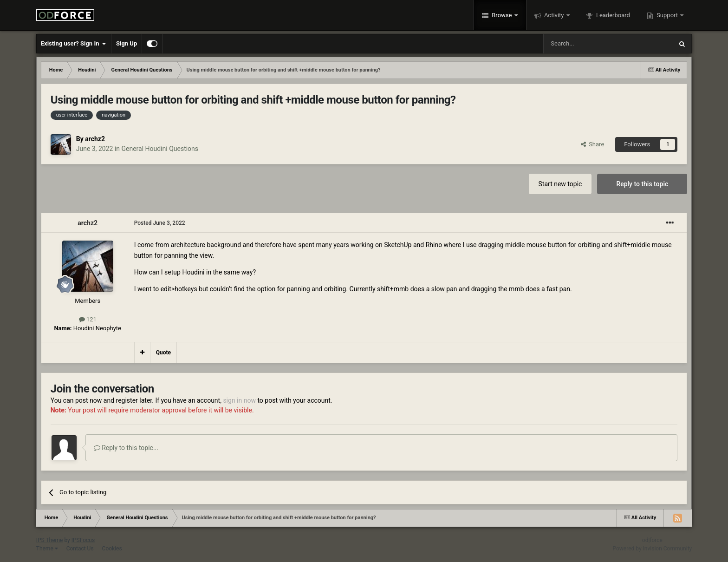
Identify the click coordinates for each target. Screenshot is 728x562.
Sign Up (127, 43)
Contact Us (80, 549)
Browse (502, 15)
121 (88, 319)
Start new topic (560, 184)
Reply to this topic (642, 184)
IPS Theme (50, 540)
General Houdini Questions (160, 149)
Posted (160, 223)
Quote (163, 353)
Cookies (112, 549)
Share (593, 144)
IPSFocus (83, 540)
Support (667, 15)
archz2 (95, 139)
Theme (47, 549)
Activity (554, 15)
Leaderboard (612, 15)
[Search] (586, 44)
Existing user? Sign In (74, 44)
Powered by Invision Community (653, 549)
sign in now (239, 400)
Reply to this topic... (126, 448)
